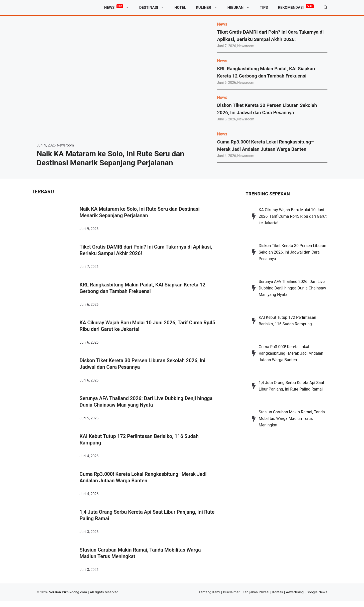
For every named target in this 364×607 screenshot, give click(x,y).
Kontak (278, 592)
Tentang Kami (209, 592)
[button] (326, 8)
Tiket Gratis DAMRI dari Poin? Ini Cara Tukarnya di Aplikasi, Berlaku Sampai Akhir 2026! (146, 250)
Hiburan (241, 8)
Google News (317, 592)
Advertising (295, 592)
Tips (264, 8)
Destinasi (154, 8)
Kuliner (209, 8)
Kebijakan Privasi (256, 592)
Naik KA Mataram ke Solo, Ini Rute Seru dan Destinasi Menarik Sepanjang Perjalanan (111, 158)
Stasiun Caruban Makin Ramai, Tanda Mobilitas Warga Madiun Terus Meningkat (140, 553)
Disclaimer (232, 592)
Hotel (180, 8)
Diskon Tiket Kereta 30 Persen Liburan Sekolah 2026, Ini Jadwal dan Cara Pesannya (143, 364)
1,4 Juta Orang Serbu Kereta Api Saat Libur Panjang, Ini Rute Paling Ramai (147, 515)
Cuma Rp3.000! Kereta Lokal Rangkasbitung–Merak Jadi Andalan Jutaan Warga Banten (143, 477)
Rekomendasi (296, 7)
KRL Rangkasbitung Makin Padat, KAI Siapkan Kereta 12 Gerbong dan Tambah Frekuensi (143, 288)
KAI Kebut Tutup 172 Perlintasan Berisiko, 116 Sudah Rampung (139, 439)
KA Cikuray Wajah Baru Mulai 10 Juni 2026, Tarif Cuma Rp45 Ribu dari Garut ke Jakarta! (147, 326)
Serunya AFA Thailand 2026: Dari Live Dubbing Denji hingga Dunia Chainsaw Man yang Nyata (146, 402)
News (119, 8)
